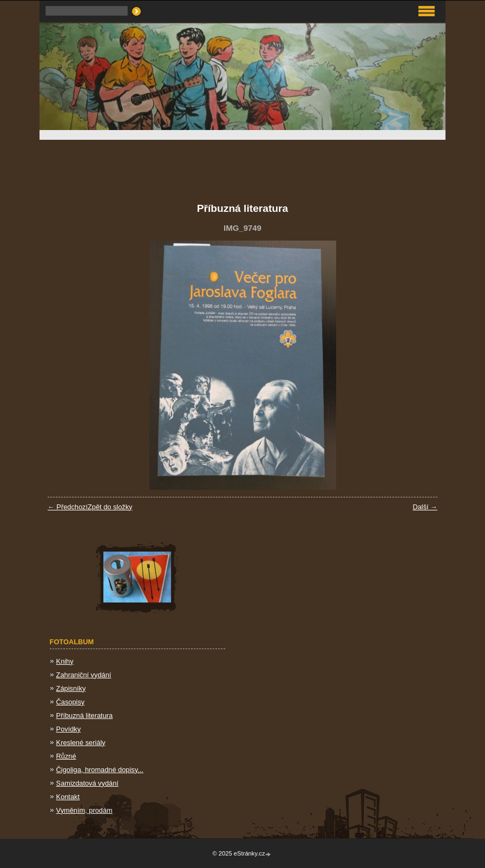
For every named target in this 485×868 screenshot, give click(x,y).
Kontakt (68, 797)
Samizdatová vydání (87, 783)
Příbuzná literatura (85, 715)
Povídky (69, 729)
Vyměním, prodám (84, 810)
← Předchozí (68, 507)
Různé (66, 756)
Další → (425, 507)
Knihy (65, 661)
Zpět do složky (110, 507)
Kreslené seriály (81, 743)
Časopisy (71, 702)
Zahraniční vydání (84, 675)
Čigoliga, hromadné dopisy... (100, 770)
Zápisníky (71, 688)
